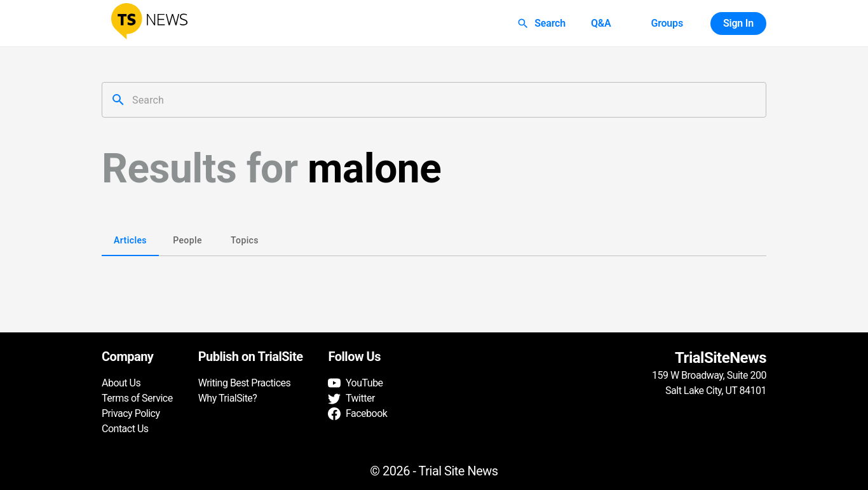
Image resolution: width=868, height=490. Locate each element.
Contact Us (125, 429)
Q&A (601, 24)
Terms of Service (137, 398)
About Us (121, 383)
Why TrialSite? (228, 398)
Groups (667, 24)
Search (542, 24)
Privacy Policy (131, 413)
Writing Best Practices (245, 383)
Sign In (738, 24)
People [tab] (187, 241)
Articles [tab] (130, 241)
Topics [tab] (245, 241)
